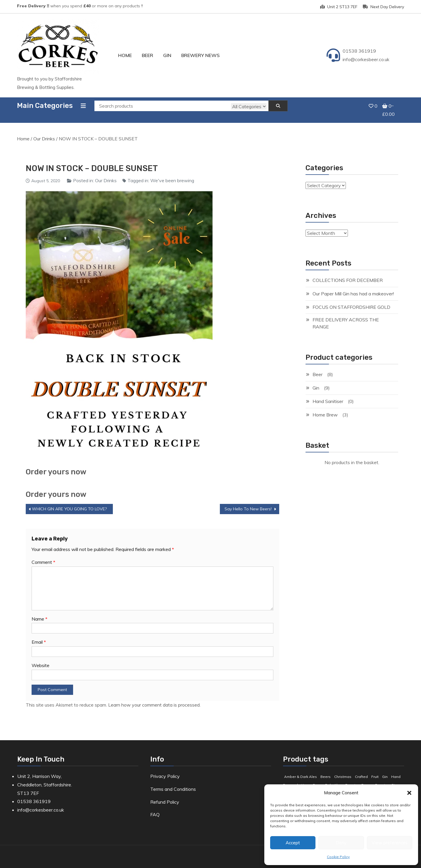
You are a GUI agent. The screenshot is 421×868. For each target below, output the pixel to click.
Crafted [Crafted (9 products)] (361, 770)
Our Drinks (44, 132)
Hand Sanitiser (328, 395)
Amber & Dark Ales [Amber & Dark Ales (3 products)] (301, 770)
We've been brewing (172, 174)
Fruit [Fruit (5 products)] (375, 770)
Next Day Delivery (383, 7)
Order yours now (56, 465)
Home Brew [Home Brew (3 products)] (312, 779)
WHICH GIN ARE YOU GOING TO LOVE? (69, 502)
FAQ (155, 808)
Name (39, 612)
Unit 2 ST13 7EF (339, 7)
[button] (409, 793)
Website (40, 659)
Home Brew (325, 408)
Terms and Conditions (173, 783)
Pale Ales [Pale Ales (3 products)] (333, 779)
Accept (293, 843)
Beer (147, 55)
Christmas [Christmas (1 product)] (343, 770)
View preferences (390, 843)
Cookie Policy (338, 857)
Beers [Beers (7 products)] (326, 770)
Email (39, 636)
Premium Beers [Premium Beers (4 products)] (358, 779)
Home (125, 55)
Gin (167, 55)
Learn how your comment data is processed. (154, 698)
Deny (341, 843)
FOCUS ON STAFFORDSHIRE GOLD (351, 301)
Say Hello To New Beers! (248, 502)
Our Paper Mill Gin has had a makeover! (353, 287)
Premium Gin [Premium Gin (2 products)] (386, 779)
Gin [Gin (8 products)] (385, 770)
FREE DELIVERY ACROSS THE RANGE (346, 317)
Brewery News (200, 55)
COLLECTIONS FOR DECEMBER (348, 274)
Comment (43, 556)
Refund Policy (165, 795)
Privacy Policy (165, 770)
